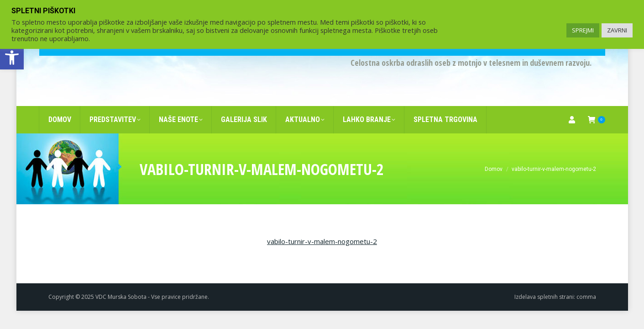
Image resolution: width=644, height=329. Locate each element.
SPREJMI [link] (583, 30)
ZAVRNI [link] (617, 30)
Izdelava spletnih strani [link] (544, 282)
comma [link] (586, 282)
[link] (12, 58)
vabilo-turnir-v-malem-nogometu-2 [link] (322, 227)
